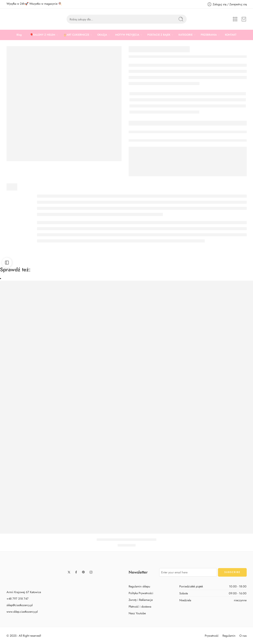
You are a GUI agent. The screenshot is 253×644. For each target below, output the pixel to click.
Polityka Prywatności (141, 593)
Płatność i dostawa (140, 606)
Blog (19, 35)
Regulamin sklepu (139, 586)
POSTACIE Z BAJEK (159, 35)
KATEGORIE (186, 35)
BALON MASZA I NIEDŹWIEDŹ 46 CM (126, 540)
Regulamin (229, 636)
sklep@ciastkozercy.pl (20, 605)
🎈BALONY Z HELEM (43, 35)
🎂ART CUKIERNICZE (76, 35)
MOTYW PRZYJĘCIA (127, 35)
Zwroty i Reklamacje (141, 600)
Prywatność (212, 636)
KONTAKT (231, 35)
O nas (243, 636)
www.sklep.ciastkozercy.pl (22, 612)
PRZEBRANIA (209, 35)
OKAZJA (102, 35)
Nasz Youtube (137, 613)
